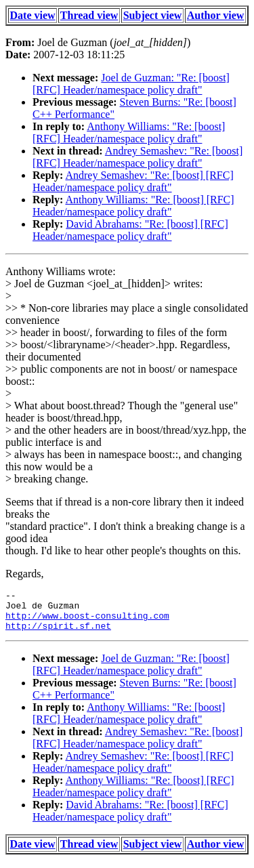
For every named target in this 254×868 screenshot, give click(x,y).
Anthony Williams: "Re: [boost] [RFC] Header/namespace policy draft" (129, 132)
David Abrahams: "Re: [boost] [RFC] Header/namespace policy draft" (130, 230)
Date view (33, 15)
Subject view (153, 15)
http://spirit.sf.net (58, 634)
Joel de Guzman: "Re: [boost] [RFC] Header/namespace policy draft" (131, 84)
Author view (216, 15)
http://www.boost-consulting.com (87, 621)
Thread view (89, 15)
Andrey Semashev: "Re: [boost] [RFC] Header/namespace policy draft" (137, 157)
